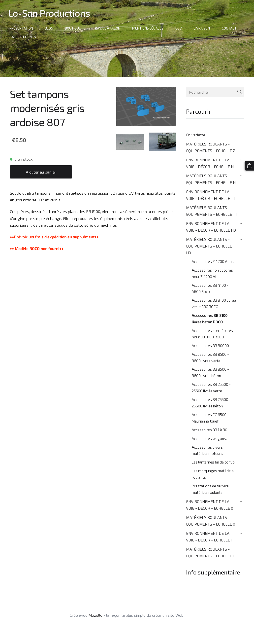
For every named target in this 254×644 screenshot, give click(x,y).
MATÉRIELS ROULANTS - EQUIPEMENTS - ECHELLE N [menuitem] (211, 179)
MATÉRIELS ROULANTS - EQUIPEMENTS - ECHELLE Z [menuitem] (211, 147)
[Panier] (250, 165)
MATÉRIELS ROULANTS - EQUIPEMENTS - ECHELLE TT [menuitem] (212, 211)
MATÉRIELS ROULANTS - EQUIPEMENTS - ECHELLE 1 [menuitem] (210, 552)
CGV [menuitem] (180, 28)
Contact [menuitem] (231, 28)
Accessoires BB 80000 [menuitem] (210, 346)
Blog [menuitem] (51, 28)
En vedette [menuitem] (196, 135)
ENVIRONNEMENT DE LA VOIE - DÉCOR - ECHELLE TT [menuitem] (211, 195)
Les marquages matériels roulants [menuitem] (213, 474)
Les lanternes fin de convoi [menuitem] (214, 462)
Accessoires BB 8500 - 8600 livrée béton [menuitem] (210, 372)
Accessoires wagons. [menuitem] (209, 438)
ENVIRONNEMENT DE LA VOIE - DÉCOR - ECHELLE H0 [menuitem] (211, 227)
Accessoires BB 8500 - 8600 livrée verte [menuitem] (210, 358)
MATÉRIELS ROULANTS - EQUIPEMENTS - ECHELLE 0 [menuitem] (211, 521)
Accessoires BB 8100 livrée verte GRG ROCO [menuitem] (214, 303)
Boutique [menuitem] (75, 28)
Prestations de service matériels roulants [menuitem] (210, 489)
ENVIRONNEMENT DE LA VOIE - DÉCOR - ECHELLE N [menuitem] (210, 163)
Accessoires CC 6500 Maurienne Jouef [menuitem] (209, 418)
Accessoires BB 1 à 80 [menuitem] (209, 430)
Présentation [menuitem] (23, 28)
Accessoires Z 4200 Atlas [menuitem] (213, 261)
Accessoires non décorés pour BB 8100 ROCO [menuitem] (212, 334)
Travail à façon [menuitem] (108, 28)
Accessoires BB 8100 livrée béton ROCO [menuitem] (210, 319)
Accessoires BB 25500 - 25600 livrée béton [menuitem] (211, 403)
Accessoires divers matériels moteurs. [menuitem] (208, 450)
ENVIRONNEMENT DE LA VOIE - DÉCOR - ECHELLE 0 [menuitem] (210, 505)
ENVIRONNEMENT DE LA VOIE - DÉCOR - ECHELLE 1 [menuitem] (209, 537)
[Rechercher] (215, 92)
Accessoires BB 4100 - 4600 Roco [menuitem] (210, 288)
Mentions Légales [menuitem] (150, 28)
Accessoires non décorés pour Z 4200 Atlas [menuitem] (212, 273)
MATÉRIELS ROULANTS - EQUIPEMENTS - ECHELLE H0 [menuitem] (209, 246)
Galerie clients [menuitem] (24, 37)
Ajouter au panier (41, 172)
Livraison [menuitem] (204, 28)
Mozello (95, 615)
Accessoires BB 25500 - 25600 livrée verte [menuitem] (211, 388)
